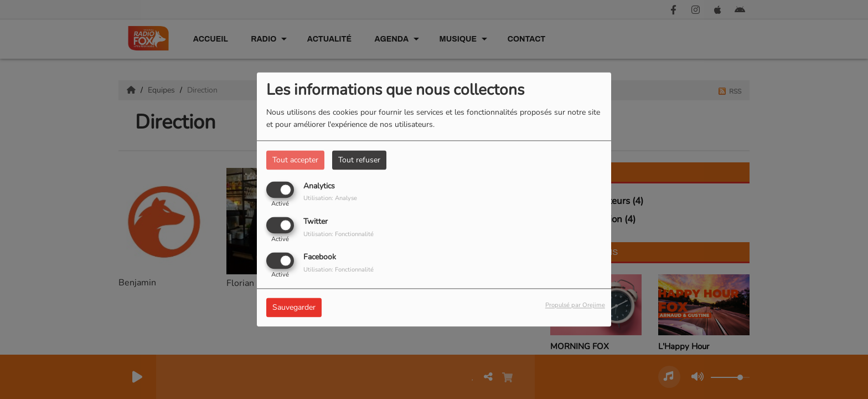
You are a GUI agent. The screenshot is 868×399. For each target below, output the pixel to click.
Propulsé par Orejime (575, 306)
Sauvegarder (294, 308)
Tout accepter (295, 160)
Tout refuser (359, 160)
